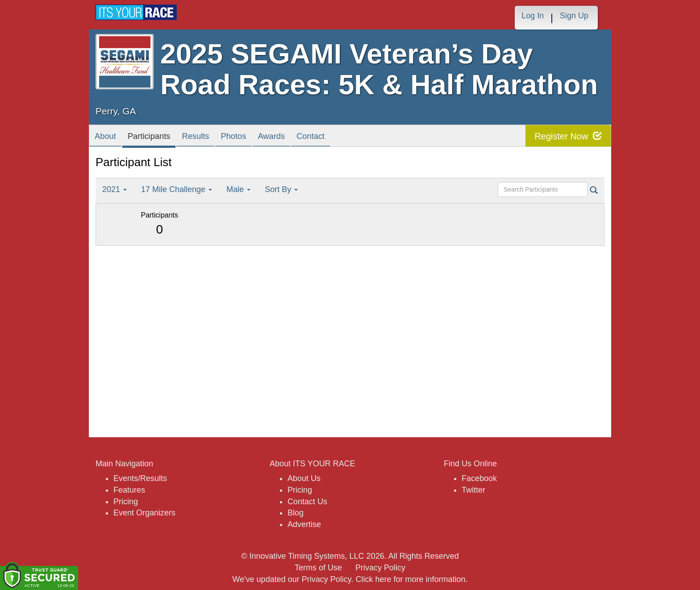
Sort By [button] (281, 189)
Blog (296, 513)
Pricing (126, 502)
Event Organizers (144, 513)
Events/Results (140, 478)
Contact (354, 138)
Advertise (304, 524)
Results (216, 138)
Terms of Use (318, 568)
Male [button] (238, 189)
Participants (160, 138)
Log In (533, 16)
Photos (261, 138)
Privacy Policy (380, 568)
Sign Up (574, 16)
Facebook (479, 478)
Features (129, 490)
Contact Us (307, 502)
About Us (304, 478)
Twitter (473, 490)
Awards (307, 138)
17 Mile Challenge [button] (177, 189)
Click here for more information (410, 579)
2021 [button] (115, 189)
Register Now (568, 136)
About (108, 138)
